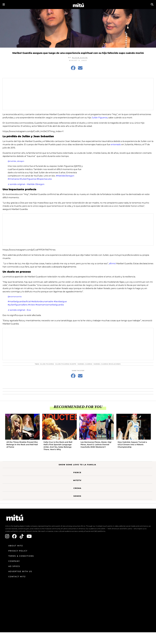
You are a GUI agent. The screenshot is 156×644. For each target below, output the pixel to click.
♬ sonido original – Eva (19, 310)
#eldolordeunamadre (42, 301)
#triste (31, 305)
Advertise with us (20, 571)
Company (14, 561)
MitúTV (77, 480)
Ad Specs (14, 566)
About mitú (16, 546)
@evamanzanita (15, 297)
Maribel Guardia (85, 364)
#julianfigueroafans (18, 305)
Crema (77, 488)
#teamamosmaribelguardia (50, 305)
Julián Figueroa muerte (66, 364)
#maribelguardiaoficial (19, 301)
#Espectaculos (44, 179)
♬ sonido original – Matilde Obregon (26, 184)
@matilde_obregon (16, 161)
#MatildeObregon (65, 176)
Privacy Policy (18, 551)
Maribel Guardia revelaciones (107, 364)
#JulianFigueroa (28, 179)
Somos (77, 496)
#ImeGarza (13, 179)
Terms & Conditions (21, 556)
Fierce (77, 472)
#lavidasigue (60, 301)
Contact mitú (17, 577)
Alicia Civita (80, 58)
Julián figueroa (47, 364)
